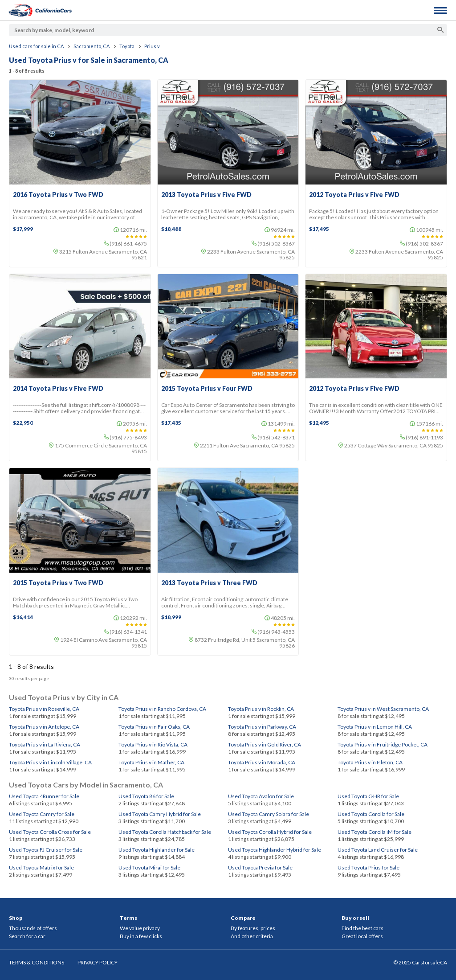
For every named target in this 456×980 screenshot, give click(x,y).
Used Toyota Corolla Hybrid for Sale (270, 832)
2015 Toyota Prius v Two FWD (58, 583)
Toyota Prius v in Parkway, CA (262, 727)
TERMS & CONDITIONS (37, 962)
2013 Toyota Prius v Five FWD (206, 195)
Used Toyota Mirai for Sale (149, 867)
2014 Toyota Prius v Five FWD (58, 389)
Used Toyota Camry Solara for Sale (269, 814)
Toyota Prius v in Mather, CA (151, 762)
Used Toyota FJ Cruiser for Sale (46, 850)
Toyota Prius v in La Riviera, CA (45, 744)
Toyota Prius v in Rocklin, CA (261, 709)
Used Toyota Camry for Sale (42, 814)
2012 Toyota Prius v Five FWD (354, 195)
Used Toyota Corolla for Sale (371, 814)
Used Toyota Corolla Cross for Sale (50, 832)
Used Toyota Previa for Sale (260, 867)
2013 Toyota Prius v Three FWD (209, 583)
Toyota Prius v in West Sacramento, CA (383, 709)
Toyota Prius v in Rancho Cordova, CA (162, 709)
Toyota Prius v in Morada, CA (262, 762)
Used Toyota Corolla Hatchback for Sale (165, 832)
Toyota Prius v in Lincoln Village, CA (50, 762)
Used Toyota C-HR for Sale (368, 796)
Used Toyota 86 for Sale (146, 796)
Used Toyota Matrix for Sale (41, 867)
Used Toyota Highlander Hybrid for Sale (275, 850)
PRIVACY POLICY (98, 962)
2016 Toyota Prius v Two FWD (58, 195)
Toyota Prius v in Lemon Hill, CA (375, 727)
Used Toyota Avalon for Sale (261, 796)
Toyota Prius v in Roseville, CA (44, 709)
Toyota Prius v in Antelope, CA (44, 727)
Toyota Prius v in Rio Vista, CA (153, 744)
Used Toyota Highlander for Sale (157, 850)
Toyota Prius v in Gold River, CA (265, 744)
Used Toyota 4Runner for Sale (44, 796)
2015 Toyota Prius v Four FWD (207, 389)
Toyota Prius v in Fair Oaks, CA (154, 727)
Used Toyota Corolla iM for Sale (375, 832)
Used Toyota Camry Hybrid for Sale (160, 814)
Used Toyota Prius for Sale (368, 867)
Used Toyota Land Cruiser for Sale (378, 850)
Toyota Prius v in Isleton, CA (370, 762)
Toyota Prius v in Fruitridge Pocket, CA (383, 744)
